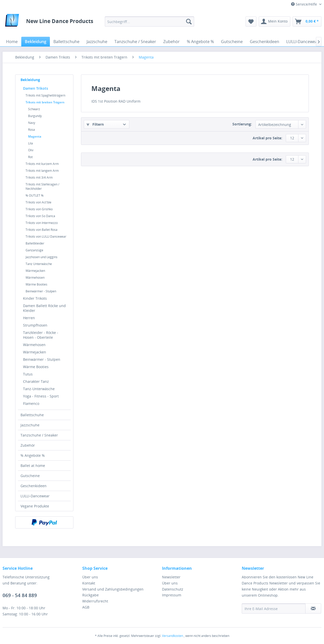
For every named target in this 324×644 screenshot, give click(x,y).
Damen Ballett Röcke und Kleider (44, 308)
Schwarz (34, 109)
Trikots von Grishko (39, 209)
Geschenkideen (34, 486)
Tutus (28, 374)
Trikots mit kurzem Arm (42, 164)
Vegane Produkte (35, 506)
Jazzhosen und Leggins (42, 257)
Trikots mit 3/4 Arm (39, 177)
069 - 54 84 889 (20, 595)
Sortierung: (242, 124)
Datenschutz (173, 589)
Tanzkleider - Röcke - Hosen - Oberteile (41, 335)
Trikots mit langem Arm (42, 171)
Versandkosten (173, 636)
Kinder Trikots (35, 298)
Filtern (95, 124)
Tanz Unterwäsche (39, 264)
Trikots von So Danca (40, 216)
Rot (30, 157)
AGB (86, 607)
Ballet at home (33, 466)
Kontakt (89, 583)
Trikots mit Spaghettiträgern (45, 95)
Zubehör (28, 445)
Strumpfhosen (35, 325)
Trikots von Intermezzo (42, 223)
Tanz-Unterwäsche (39, 389)
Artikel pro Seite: (267, 138)
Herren (29, 318)
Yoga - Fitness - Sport (41, 396)
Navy (32, 123)
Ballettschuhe (32, 415)
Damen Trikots (36, 88)
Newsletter (171, 577)
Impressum (172, 595)
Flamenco (31, 403)
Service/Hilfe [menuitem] (305, 4)
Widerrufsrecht (95, 601)
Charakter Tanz (36, 381)
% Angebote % (33, 455)
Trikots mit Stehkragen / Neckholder (42, 186)
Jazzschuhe (30, 425)
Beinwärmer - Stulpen (41, 291)
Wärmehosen (35, 278)
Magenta (35, 136)
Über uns (90, 577)
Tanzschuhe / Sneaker (39, 435)
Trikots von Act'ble (38, 202)
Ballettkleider (35, 243)
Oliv (31, 150)
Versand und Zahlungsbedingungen (113, 589)
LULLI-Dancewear (35, 496)
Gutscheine (30, 476)
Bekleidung (30, 80)
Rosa (32, 130)
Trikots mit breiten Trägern (45, 102)
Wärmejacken (35, 271)
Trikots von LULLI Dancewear (46, 236)
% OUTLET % (35, 195)
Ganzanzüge (34, 250)
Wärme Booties (36, 284)
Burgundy (35, 116)
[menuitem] (149, 22)
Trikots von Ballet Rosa (42, 230)
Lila (31, 143)
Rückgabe (90, 595)
